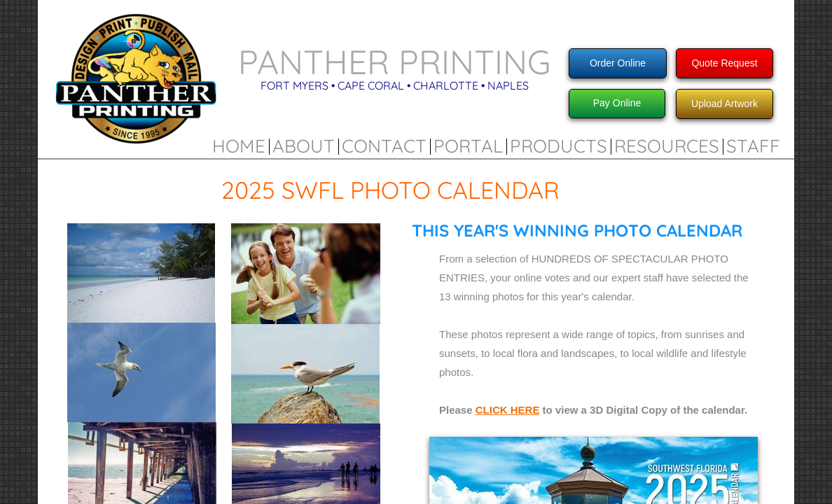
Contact (384, 146)
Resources (667, 146)
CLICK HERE (508, 410)
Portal (468, 146)
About (304, 146)
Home (239, 146)
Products (559, 146)
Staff (753, 146)
